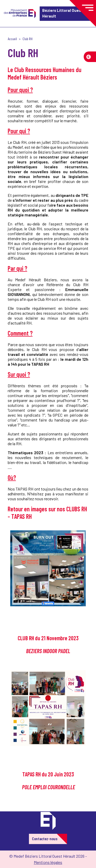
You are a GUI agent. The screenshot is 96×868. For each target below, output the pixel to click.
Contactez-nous (45, 839)
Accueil (12, 39)
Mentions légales (48, 862)
